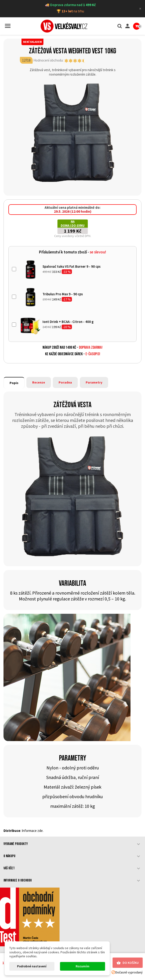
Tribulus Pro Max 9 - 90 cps (63, 294)
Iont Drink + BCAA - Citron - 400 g (68, 322)
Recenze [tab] (39, 382)
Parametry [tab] (94, 382)
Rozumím (83, 966)
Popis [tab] (14, 383)
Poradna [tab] (65, 382)
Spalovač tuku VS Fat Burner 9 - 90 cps (72, 266)
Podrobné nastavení (32, 966)
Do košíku (128, 963)
